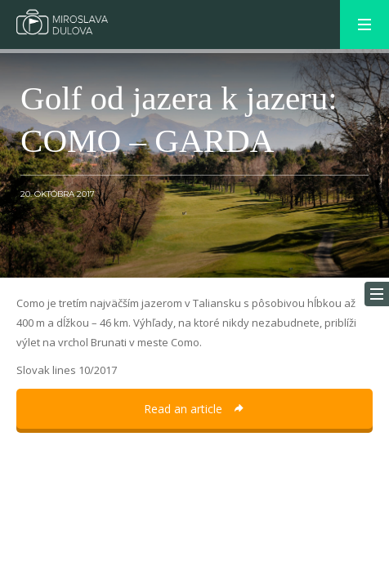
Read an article (194, 409)
